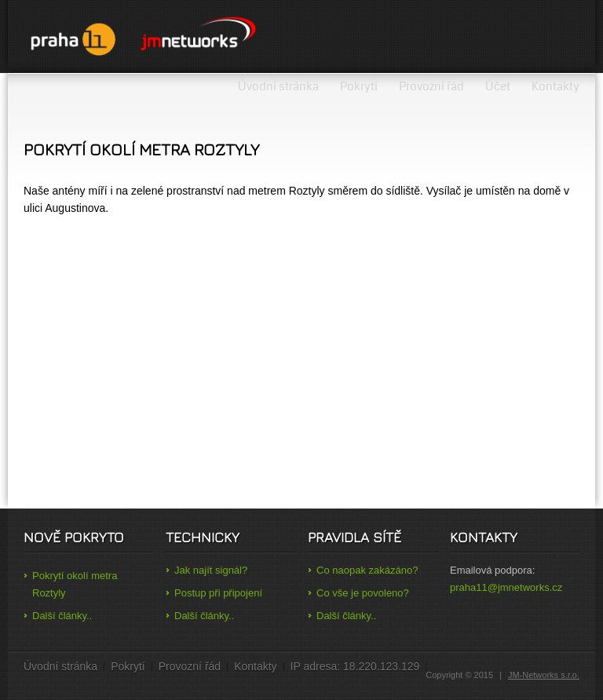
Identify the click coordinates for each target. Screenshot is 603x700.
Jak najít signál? (211, 570)
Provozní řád (431, 86)
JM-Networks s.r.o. (544, 675)
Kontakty (555, 86)
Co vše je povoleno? (363, 593)
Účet (498, 86)
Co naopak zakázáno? (367, 570)
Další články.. (62, 616)
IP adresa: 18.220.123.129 (355, 666)
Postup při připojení (218, 593)
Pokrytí (359, 86)
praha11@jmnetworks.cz (506, 587)
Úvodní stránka (278, 86)
